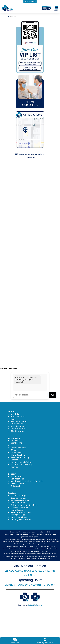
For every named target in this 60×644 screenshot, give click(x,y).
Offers (13, 450)
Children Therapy (18, 496)
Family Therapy (18, 503)
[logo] (7, 8)
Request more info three (22, 462)
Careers (14, 460)
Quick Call (15, 486)
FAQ (12, 445)
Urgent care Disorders (21, 512)
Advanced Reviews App (21, 465)
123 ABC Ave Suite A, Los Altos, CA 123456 (30, 571)
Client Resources (18, 448)
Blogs (13, 419)
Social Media (16, 453)
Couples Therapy (18, 498)
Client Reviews (17, 431)
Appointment (17, 476)
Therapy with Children (21, 520)
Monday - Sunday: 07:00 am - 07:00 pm (30, 585)
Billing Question (18, 455)
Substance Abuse (19, 517)
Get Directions (17, 479)
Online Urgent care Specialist (24, 505)
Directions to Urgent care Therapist (27, 481)
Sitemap (14, 467)
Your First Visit (17, 424)
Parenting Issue (18, 515)
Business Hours (17, 484)
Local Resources (18, 426)
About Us (15, 414)
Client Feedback (18, 429)
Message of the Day (20, 457)
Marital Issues (17, 510)
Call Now (30, 575)
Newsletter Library (19, 421)
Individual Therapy (19, 508)
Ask (52, 395)
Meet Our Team (18, 417)
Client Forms (16, 443)
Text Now (15, 441)
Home (8, 16)
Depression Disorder (20, 500)
